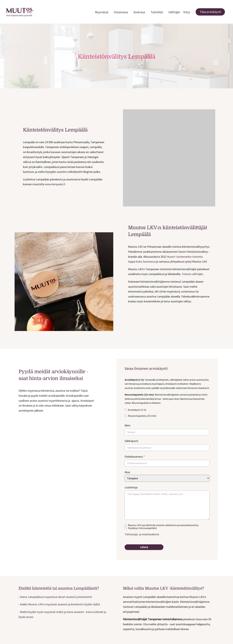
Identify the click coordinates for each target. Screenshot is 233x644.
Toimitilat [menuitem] (157, 12)
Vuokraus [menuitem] (139, 12)
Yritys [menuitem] (187, 12)
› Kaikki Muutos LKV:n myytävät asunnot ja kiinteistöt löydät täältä (59, 604)
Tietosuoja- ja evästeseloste (142, 534)
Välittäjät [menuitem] (174, 12)
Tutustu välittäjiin (192, 274)
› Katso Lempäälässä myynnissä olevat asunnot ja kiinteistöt (55, 597)
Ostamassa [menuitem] (121, 12)
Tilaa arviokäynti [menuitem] (210, 12)
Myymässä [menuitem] (102, 12)
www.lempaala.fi (55, 184)
